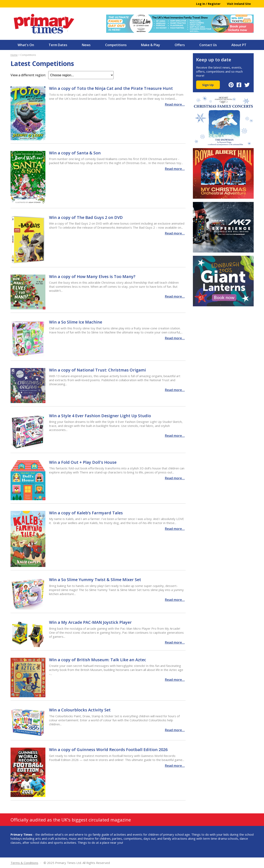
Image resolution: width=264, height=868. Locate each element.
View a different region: (62, 75)
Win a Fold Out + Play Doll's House (83, 462)
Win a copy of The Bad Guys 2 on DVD (86, 217)
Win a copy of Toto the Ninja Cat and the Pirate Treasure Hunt (111, 88)
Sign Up (208, 85)
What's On (26, 45)
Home (14, 55)
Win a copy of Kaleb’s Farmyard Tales (86, 513)
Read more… (175, 104)
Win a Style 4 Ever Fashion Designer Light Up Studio (100, 416)
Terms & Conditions (24, 863)
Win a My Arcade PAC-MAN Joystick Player (90, 622)
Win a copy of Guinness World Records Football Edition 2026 (108, 750)
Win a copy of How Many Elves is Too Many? (92, 276)
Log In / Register (208, 4)
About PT (239, 45)
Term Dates (58, 45)
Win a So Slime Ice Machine (76, 322)
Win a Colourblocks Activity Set (80, 710)
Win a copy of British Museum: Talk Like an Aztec (98, 660)
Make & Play (151, 45)
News (86, 45)
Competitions (116, 45)
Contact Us (208, 45)
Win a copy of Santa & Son (75, 153)
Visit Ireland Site (239, 4)
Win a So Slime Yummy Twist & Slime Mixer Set (95, 580)
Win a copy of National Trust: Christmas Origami (97, 370)
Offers (180, 45)
